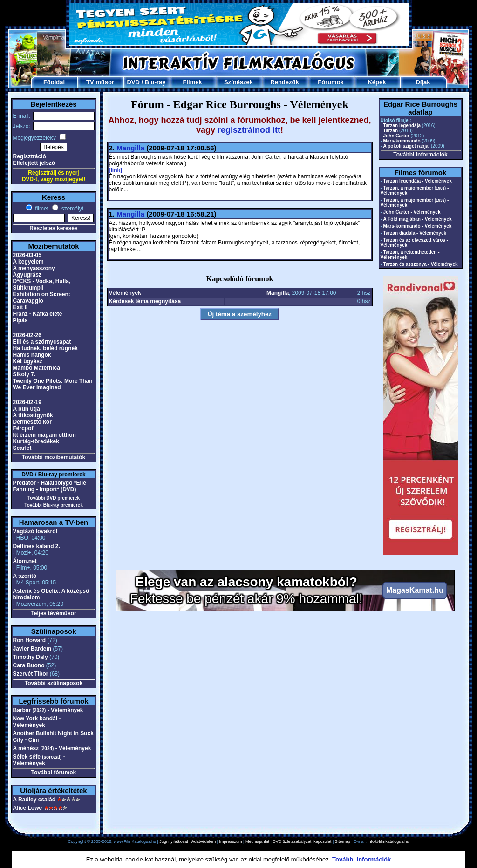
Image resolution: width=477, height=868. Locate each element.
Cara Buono (29, 665)
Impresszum (231, 841)
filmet (41, 209)
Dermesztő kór (32, 422)
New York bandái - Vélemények (37, 722)
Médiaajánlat (257, 841)
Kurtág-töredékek (36, 441)
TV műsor (100, 82)
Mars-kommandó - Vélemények (418, 226)
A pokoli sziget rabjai (407, 146)
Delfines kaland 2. (37, 546)
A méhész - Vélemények (52, 748)
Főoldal (54, 82)
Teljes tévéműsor (53, 613)
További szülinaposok (54, 683)
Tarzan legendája (402, 125)
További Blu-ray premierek (53, 505)
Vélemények (125, 293)
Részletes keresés (53, 228)
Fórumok (331, 82)
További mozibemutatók (54, 457)
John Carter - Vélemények (412, 212)
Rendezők (284, 82)
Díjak (423, 82)
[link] (116, 170)
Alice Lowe (28, 808)
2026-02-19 (27, 402)
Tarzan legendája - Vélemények (418, 181)
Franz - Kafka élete (38, 314)
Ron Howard (30, 640)
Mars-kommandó (402, 141)
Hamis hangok (32, 355)
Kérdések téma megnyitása (145, 301)
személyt (72, 209)
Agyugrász (27, 275)
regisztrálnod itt (249, 130)
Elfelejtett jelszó (34, 163)
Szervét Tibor (31, 674)
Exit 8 (20, 307)
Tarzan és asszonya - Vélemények (421, 264)
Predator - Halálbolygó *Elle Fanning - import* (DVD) (50, 486)
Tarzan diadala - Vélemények (415, 233)
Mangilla (130, 148)
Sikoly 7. (24, 374)
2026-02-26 (27, 335)
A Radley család (34, 800)
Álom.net (25, 561)
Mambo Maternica (37, 368)
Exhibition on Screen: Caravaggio (42, 298)
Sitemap (343, 841)
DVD (133, 82)
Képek (377, 82)
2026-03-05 (27, 255)
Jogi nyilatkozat (174, 841)
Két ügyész (28, 361)
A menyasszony (34, 268)
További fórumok (54, 773)
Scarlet (22, 448)
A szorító (25, 576)
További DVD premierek (54, 498)
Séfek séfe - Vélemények (39, 760)
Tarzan (391, 131)
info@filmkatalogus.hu (389, 841)
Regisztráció (30, 156)
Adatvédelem (204, 841)
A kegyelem (28, 262)
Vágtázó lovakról (35, 531)
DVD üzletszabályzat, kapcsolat (302, 841)
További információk (420, 155)
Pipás (20, 320)
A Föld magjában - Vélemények (418, 219)
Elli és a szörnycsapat (42, 342)
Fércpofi (24, 428)
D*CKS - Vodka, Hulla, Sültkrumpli (42, 285)
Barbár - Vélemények (48, 710)
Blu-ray (155, 82)
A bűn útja (27, 409)
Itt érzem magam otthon (44, 435)
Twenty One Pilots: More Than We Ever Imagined (53, 384)
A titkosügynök (33, 415)
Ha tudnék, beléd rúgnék (45, 348)
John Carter (396, 136)
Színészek (238, 82)
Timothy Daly (31, 657)
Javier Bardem (32, 649)
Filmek (192, 82)
